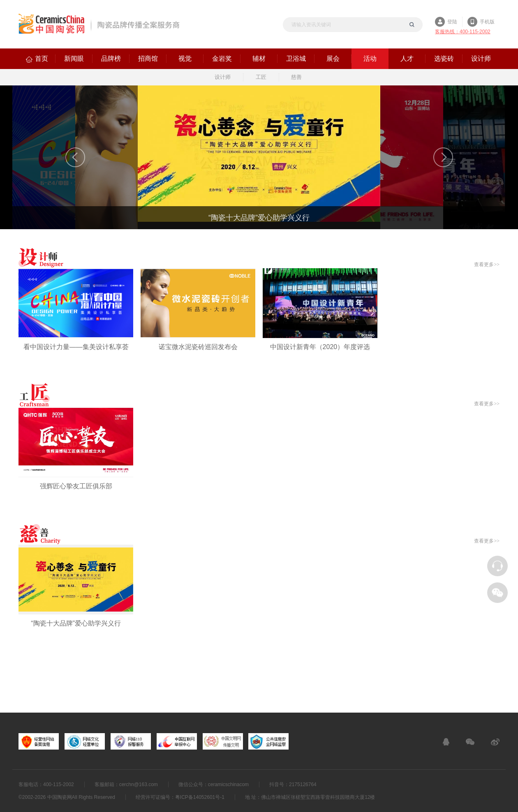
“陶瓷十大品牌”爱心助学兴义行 (76, 623)
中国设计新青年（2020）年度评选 (320, 347)
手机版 (487, 22)
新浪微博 (495, 742)
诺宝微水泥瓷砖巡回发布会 (198, 347)
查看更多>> (487, 265)
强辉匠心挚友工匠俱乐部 (76, 486)
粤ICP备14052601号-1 (200, 797)
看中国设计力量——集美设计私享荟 (76, 347)
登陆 (452, 22)
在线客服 (446, 742)
